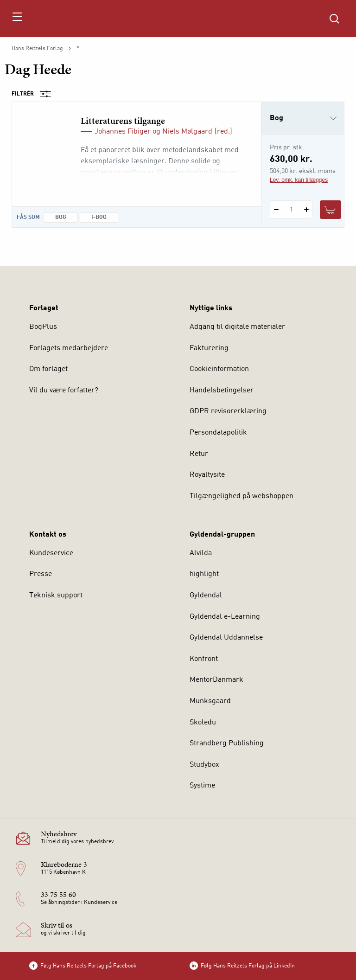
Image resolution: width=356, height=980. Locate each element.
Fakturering (209, 348)
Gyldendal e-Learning (225, 617)
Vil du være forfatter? (64, 391)
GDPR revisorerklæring (228, 411)
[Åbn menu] (17, 19)
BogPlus (43, 327)
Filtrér (34, 94)
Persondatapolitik (218, 433)
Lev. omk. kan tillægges (299, 180)
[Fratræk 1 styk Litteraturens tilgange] (276, 210)
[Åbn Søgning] (334, 19)
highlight (204, 574)
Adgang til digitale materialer (237, 327)
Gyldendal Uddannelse (226, 638)
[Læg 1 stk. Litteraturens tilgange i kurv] (331, 210)
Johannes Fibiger (123, 132)
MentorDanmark (216, 680)
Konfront (204, 659)
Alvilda (201, 553)
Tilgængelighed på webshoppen (242, 496)
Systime (202, 786)
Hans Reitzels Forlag (37, 49)
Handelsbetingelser (222, 391)
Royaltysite (207, 475)
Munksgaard (210, 701)
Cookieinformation (219, 369)
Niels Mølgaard (187, 132)
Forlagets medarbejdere (69, 348)
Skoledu (203, 723)
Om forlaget (48, 369)
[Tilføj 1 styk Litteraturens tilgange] (306, 210)
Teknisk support (56, 596)
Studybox (204, 765)
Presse (41, 574)
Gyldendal (206, 596)
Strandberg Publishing (227, 743)
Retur (199, 454)
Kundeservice (51, 553)
